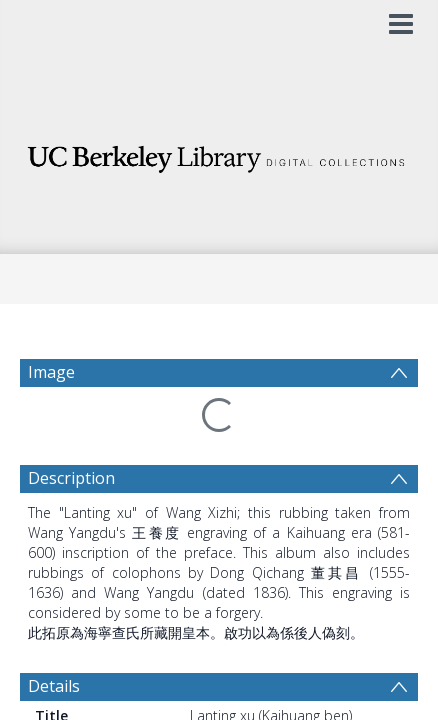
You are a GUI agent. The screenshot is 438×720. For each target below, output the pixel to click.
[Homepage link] (219, 153)
